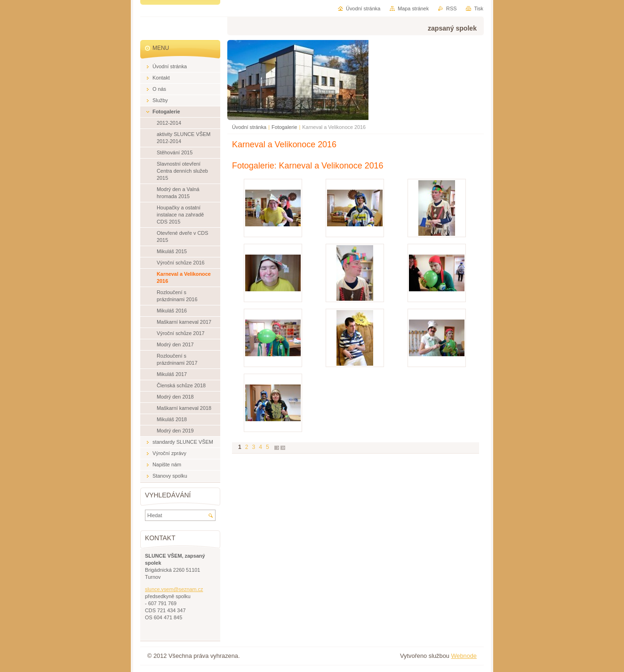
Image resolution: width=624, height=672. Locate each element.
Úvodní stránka (249, 127)
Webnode (464, 656)
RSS (451, 8)
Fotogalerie (284, 127)
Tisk (479, 8)
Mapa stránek (413, 8)
